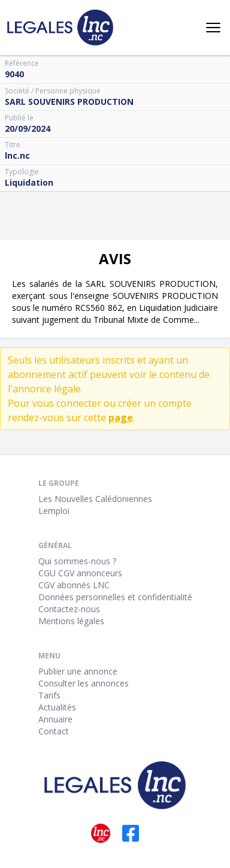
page (121, 418)
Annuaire (55, 719)
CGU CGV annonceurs (80, 573)
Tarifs (49, 695)
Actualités (57, 707)
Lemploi (54, 511)
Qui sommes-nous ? (77, 561)
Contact (54, 731)
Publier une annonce (78, 671)
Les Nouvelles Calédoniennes (95, 499)
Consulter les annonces (84, 683)
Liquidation (29, 182)
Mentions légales (71, 621)
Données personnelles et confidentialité (115, 597)
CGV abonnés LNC (74, 585)
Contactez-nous (69, 609)
